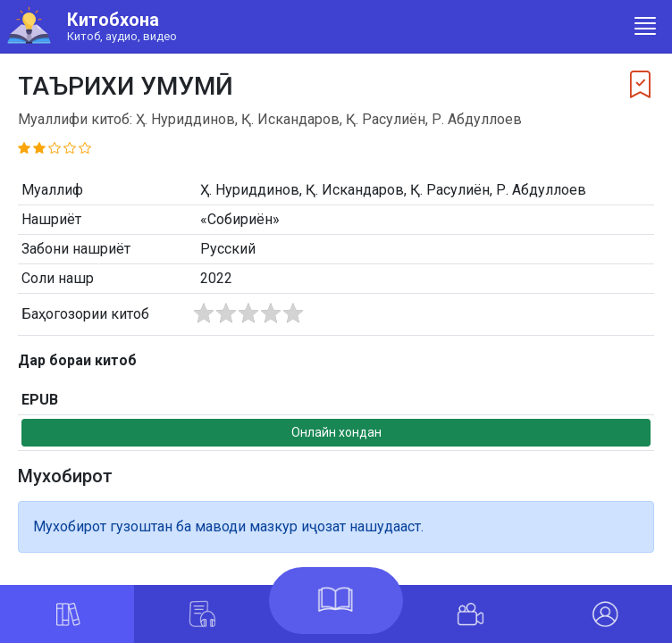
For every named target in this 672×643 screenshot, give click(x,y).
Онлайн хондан (336, 432)
